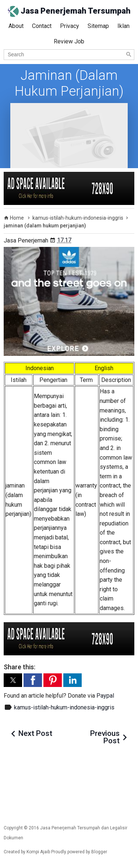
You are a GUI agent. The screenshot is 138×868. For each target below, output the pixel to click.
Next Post (35, 733)
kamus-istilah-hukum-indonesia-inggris (64, 707)
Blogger (99, 852)
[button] (13, 680)
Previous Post (105, 737)
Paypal (105, 696)
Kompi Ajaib (38, 852)
